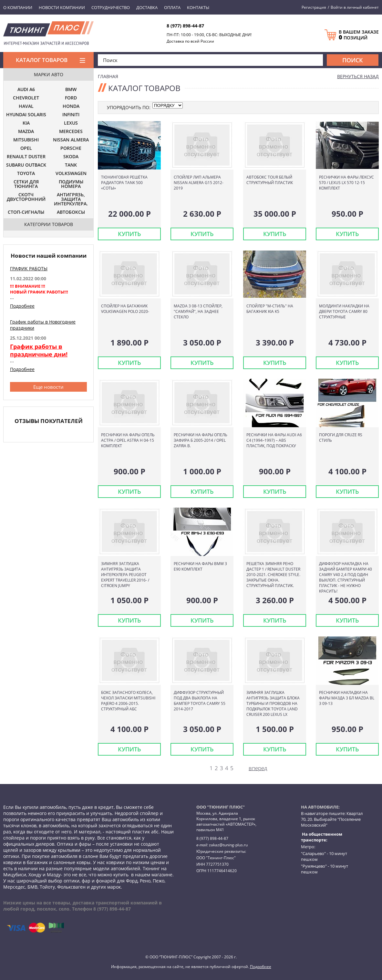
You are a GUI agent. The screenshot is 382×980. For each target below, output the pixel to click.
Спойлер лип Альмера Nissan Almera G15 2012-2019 (199, 183)
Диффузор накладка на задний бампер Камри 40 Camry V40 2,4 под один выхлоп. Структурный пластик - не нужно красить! (346, 577)
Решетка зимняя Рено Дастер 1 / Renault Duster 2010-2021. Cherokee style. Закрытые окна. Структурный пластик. (273, 575)
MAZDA (26, 132)
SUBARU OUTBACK (26, 165)
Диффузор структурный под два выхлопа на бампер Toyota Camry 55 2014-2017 (200, 701)
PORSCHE (71, 149)
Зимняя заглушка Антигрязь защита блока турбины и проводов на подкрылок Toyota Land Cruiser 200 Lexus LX (273, 703)
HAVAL (26, 107)
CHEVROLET (26, 98)
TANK (71, 165)
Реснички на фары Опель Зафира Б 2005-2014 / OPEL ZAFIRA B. (201, 440)
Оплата (172, 7)
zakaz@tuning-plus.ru (228, 845)
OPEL (26, 149)
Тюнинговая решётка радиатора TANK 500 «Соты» (124, 183)
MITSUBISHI (26, 140)
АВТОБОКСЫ (71, 212)
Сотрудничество (111, 7)
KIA (26, 123)
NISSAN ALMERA (71, 140)
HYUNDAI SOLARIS (26, 115)
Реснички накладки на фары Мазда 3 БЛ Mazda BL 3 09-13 (347, 698)
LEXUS (71, 123)
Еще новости (48, 387)
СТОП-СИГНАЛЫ (26, 212)
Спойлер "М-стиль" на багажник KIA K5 (270, 309)
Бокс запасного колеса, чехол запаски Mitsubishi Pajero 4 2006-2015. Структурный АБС (128, 701)
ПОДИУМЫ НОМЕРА (71, 184)
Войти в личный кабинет (355, 7)
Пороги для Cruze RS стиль (341, 438)
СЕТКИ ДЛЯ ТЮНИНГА (26, 184)
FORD (71, 98)
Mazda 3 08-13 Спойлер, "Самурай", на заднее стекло (198, 311)
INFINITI (71, 115)
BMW (71, 90)
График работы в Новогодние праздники (43, 325)
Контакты (198, 7)
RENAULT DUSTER (26, 157)
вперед (258, 768)
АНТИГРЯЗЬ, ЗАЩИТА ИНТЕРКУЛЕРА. (71, 200)
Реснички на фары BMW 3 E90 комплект (200, 566)
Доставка (147, 7)
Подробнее (22, 306)
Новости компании (62, 7)
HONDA (71, 107)
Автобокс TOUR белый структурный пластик (270, 180)
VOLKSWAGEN (71, 174)
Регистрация (314, 7)
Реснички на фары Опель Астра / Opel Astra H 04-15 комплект (128, 440)
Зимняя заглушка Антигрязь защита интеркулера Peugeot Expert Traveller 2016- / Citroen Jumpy (125, 575)
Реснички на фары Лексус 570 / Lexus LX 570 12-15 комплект (346, 183)
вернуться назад (358, 76)
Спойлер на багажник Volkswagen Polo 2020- (125, 309)
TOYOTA (26, 174)
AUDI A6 (26, 90)
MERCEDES (71, 132)
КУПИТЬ (129, 234)
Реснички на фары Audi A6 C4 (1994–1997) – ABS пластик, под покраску (274, 440)
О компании (18, 7)
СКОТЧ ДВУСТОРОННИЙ (26, 197)
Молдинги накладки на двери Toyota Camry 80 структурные (344, 311)
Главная (108, 76)
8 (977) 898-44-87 (185, 26)
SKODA (71, 157)
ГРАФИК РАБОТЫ (29, 268)
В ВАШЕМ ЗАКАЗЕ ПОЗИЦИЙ (359, 35)
